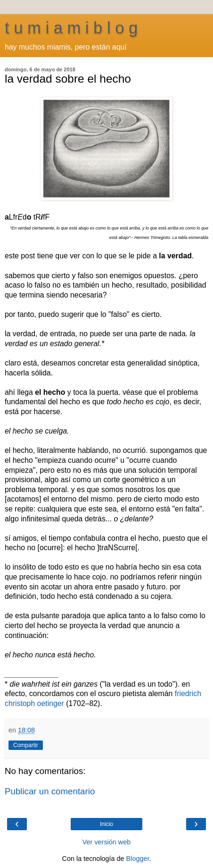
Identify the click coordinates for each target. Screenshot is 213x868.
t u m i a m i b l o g (71, 28)
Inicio (106, 824)
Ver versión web (106, 842)
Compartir (26, 745)
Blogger (138, 859)
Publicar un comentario (50, 791)
